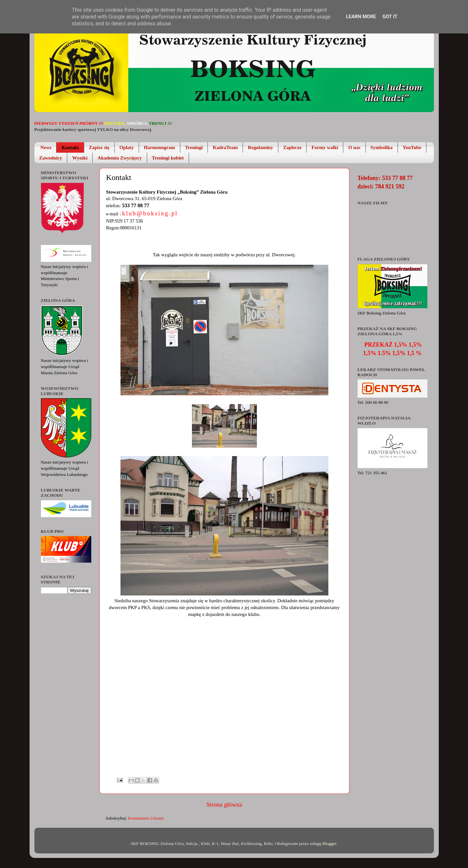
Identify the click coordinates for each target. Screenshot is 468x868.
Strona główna (224, 804)
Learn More (361, 17)
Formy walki (325, 147)
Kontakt (70, 147)
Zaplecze (292, 147)
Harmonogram (159, 147)
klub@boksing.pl (150, 213)
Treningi (194, 147)
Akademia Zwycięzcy (120, 158)
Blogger (329, 843)
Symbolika (382, 147)
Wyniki (80, 158)
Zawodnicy (51, 158)
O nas (354, 147)
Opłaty (127, 147)
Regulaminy (260, 147)
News (46, 147)
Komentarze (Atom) (146, 818)
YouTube (412, 147)
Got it (390, 17)
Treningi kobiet (168, 158)
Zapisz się (99, 147)
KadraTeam (225, 147)
